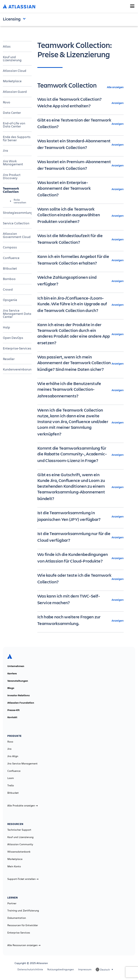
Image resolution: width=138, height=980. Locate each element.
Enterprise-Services (17, 348)
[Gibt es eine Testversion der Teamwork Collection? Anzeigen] (80, 124)
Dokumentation (17, 918)
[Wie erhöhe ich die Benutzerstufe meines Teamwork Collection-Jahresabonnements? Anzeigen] (80, 390)
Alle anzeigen (115, 87)
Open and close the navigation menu (25, 18)
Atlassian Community (20, 844)
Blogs (11, 688)
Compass (10, 247)
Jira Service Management (22, 764)
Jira (5, 150)
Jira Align (13, 756)
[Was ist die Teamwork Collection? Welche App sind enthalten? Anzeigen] (80, 103)
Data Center (12, 113)
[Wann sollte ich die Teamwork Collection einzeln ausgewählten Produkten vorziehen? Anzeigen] (80, 216)
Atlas (7, 46)
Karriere (12, 673)
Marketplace (12, 81)
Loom (11, 778)
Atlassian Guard (15, 92)
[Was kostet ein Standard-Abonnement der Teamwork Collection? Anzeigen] (80, 144)
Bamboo (9, 279)
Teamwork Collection (11, 190)
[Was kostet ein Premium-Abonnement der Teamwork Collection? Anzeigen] (80, 165)
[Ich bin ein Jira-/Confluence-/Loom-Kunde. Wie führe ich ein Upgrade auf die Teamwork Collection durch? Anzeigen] (80, 305)
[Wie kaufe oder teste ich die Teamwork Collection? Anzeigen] (80, 579)
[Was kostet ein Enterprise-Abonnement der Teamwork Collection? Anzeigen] (80, 189)
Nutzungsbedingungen (61, 969)
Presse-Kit (13, 710)
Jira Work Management (13, 163)
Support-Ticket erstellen (23, 879)
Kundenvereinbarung (17, 369)
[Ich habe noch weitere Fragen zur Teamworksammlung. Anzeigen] (80, 620)
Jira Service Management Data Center (17, 313)
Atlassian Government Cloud (17, 235)
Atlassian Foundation (21, 703)
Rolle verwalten (20, 201)
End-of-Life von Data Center (14, 125)
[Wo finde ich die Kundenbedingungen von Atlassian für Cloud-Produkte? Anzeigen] (80, 558)
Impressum (85, 969)
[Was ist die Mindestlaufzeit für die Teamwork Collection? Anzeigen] (80, 239)
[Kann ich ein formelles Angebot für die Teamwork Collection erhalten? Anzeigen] (80, 260)
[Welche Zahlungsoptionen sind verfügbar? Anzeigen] (80, 281)
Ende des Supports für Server (17, 138)
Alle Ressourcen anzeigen (24, 945)
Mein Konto (14, 866)
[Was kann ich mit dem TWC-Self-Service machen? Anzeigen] (80, 600)
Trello (11, 785)
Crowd (8, 289)
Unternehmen (16, 666)
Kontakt (12, 717)
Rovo (7, 102)
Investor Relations (19, 695)
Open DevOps (13, 338)
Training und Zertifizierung (23, 911)
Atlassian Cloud (15, 71)
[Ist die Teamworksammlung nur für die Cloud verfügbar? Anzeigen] (80, 537)
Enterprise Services (19, 933)
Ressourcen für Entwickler (23, 925)
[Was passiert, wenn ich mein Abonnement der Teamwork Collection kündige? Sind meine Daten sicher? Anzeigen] (80, 363)
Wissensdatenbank (19, 852)
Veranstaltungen (18, 681)
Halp (6, 327)
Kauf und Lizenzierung (12, 59)
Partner (12, 903)
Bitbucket (10, 268)
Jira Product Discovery (12, 176)
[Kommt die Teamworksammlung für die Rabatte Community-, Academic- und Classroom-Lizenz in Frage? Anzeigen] (80, 455)
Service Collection (16, 223)
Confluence (11, 258)
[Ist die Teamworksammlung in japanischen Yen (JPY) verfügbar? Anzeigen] (80, 516)
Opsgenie (10, 300)
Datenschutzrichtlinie (30, 969)
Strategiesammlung (17, 213)
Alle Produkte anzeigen (23, 806)
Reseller (9, 359)
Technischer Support (19, 830)
